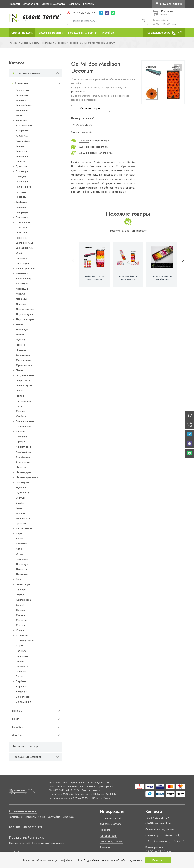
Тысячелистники (25, 421)
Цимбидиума (24, 472)
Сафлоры (21, 411)
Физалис (21, 590)
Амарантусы (23, 518)
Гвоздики (21, 176)
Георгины (21, 197)
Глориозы (21, 227)
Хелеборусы (23, 457)
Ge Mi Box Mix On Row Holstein (128, 278)
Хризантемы (23, 462)
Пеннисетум (23, 584)
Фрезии (21, 442)
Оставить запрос (91, 108)
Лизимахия (22, 574)
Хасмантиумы (24, 452)
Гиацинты (21, 207)
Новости (14, 4)
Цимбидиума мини (27, 477)
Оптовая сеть (31, 4)
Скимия (20, 615)
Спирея (20, 625)
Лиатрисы (21, 569)
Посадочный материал (83, 33)
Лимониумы (23, 330)
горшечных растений (85, 183)
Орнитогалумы (24, 365)
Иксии (20, 253)
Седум (20, 605)
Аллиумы (21, 100)
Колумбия (18, 727)
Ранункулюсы (24, 401)
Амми (19, 115)
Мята (19, 579)
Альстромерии (24, 105)
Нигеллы (21, 350)
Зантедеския (23, 702)
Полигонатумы (24, 385)
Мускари (21, 340)
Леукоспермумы (25, 319)
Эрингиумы (22, 482)
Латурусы (21, 304)
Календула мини (26, 268)
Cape (19, 533)
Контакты (89, 4)
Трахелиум (22, 666)
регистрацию (78, 92)
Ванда (20, 676)
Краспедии (22, 289)
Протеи (20, 396)
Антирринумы (24, 131)
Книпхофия (22, 559)
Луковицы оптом (20, 843)
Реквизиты (74, 4)
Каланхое (22, 258)
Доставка (84, 141)
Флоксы (21, 431)
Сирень (21, 646)
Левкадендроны (26, 309)
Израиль (17, 711)
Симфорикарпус (25, 641)
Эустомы (21, 487)
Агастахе (21, 513)
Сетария (21, 610)
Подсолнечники (25, 375)
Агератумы (22, 95)
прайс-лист (87, 132)
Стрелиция (22, 635)
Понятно (158, 860)
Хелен (20, 549)
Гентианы (21, 192)
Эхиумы (21, 498)
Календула (22, 263)
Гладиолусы (23, 222)
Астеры (20, 146)
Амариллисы (23, 110)
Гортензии (22, 238)
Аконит (20, 508)
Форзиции (22, 436)
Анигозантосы (24, 125)
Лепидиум (22, 564)
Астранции (22, 156)
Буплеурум (22, 171)
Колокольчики (24, 278)
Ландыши (22, 299)
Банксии (21, 161)
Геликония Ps (23, 187)
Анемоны (22, 120)
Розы (19, 406)
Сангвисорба (23, 600)
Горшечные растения (51, 33)
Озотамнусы (23, 355)
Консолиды (23, 284)
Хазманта (21, 544)
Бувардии (21, 166)
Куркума (21, 294)
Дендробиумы (25, 248)
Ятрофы (20, 503)
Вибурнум (22, 692)
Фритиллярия (23, 447)
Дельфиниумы (24, 243)
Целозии (21, 467)
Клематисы (22, 273)
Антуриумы (22, 136)
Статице (20, 630)
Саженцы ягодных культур (49, 843)
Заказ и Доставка (54, 4)
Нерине (21, 345)
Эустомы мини (24, 493)
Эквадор (17, 735)
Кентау (20, 538)
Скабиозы (22, 416)
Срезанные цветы (22, 33)
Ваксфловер (23, 697)
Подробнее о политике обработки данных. (113, 860)
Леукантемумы (24, 314)
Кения (16, 719)
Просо (20, 391)
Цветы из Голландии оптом (114, 179)
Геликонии (22, 182)
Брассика (21, 523)
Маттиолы (21, 335)
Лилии (20, 324)
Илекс (20, 554)
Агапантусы (22, 90)
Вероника (22, 686)
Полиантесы (23, 381)
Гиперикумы (23, 212)
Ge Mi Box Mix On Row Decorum (94, 278)
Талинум (21, 651)
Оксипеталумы (24, 360)
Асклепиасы (23, 141)
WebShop (108, 33)
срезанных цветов (83, 179)
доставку (129, 183)
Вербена (21, 681)
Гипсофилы (22, 217)
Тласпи (20, 661)
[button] (181, 264)
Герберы (21, 202)
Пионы (20, 370)
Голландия (22, 83)
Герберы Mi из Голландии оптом (103, 162)
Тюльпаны (22, 671)
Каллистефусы (24, 528)
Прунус (20, 595)
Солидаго (22, 620)
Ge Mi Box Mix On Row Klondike (162, 278)
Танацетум (22, 656)
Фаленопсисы (24, 426)
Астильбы (21, 151)
